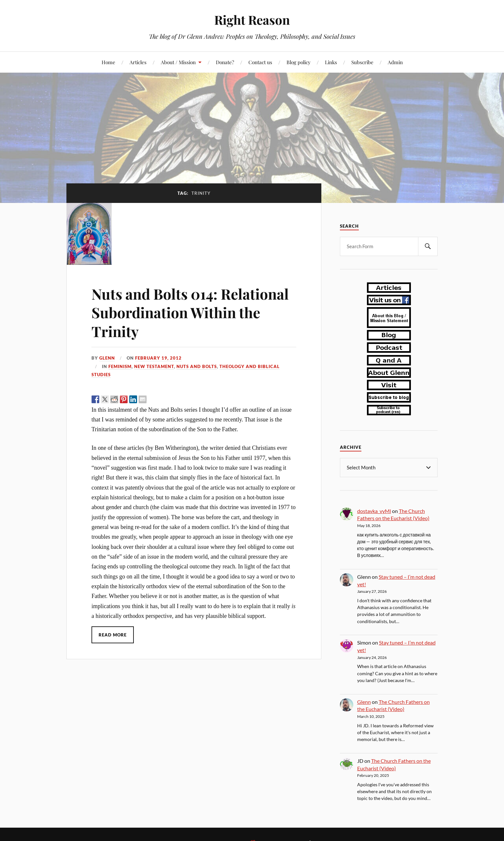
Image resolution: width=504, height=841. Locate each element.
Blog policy (299, 62)
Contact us (260, 62)
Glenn (107, 358)
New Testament (154, 366)
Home (108, 62)
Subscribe (362, 62)
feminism (120, 366)
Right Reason (252, 20)
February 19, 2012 (158, 358)
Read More (113, 635)
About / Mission (178, 62)
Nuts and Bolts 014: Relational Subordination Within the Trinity (190, 312)
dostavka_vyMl (374, 511)
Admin (395, 62)
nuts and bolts (197, 366)
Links (331, 62)
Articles (138, 62)
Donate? (225, 62)
